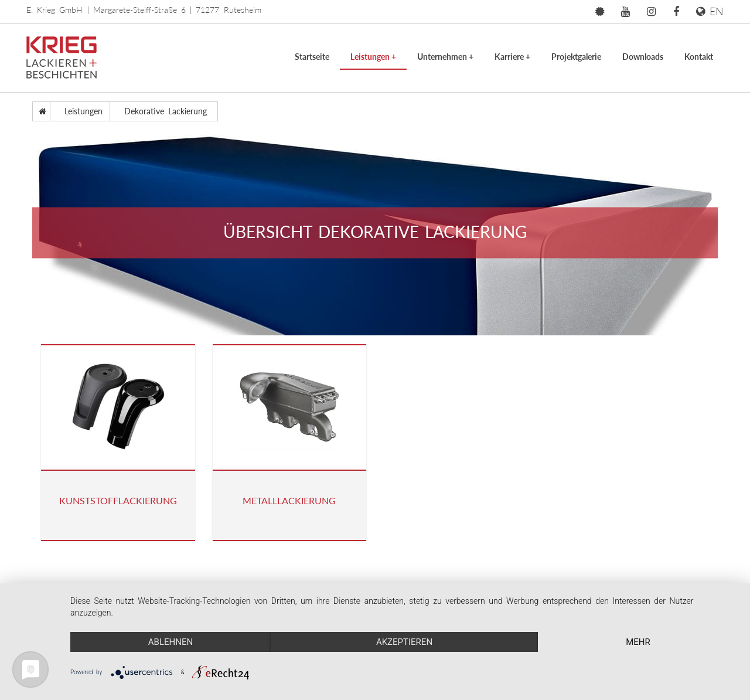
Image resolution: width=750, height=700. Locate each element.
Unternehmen (445, 57)
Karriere (512, 57)
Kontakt (699, 57)
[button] (600, 12)
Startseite (312, 57)
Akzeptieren (404, 642)
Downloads (643, 57)
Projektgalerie (576, 57)
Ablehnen (171, 642)
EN (710, 11)
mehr (638, 642)
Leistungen (373, 57)
